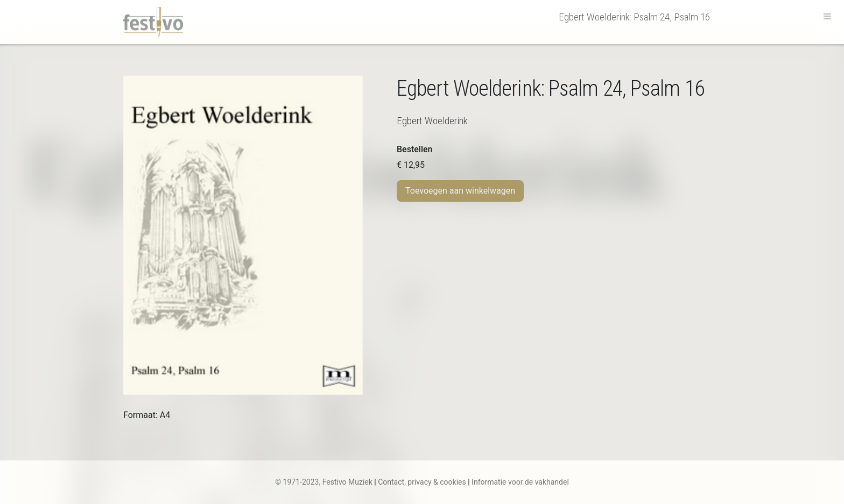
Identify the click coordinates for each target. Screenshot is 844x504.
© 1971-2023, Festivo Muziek (324, 482)
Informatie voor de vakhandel (520, 482)
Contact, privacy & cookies (422, 482)
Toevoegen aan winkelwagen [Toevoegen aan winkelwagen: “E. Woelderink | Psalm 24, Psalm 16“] (460, 191)
